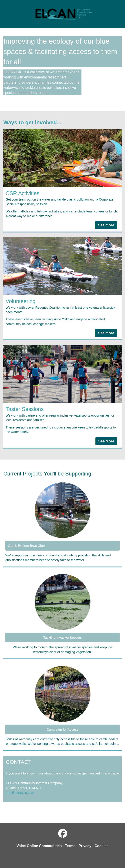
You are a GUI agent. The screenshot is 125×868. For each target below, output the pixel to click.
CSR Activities (23, 193)
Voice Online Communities (39, 846)
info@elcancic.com (20, 793)
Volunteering (21, 301)
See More (106, 441)
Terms (70, 846)
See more (106, 225)
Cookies (101, 846)
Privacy (85, 846)
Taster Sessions (25, 409)
